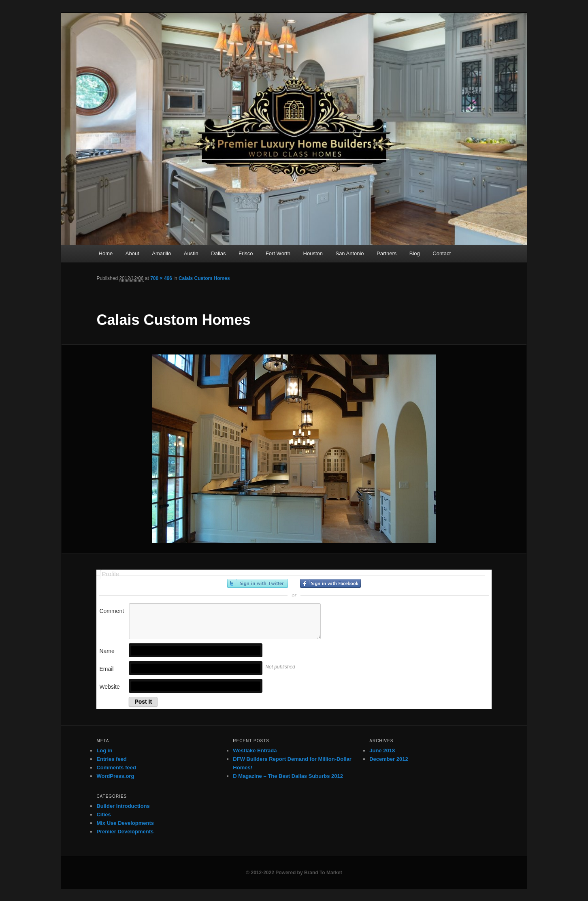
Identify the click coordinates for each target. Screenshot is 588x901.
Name (107, 651)
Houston (313, 253)
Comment (112, 611)
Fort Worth (278, 253)
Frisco (246, 253)
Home (106, 253)
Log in (104, 750)
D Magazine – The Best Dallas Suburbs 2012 (288, 776)
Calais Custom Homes (204, 278)
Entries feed (111, 759)
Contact (442, 253)
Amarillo (161, 253)
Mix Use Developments (125, 823)
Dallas (218, 253)
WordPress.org (115, 776)
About (132, 253)
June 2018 (382, 750)
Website (109, 687)
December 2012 (389, 759)
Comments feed (116, 768)
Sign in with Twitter (258, 583)
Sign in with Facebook (330, 583)
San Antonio (349, 253)
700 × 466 (161, 278)
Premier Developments (125, 832)
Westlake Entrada (255, 750)
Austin (191, 253)
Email (106, 669)
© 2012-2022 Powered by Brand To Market (294, 873)
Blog (415, 253)
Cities (103, 815)
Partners (387, 253)
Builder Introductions (123, 806)
